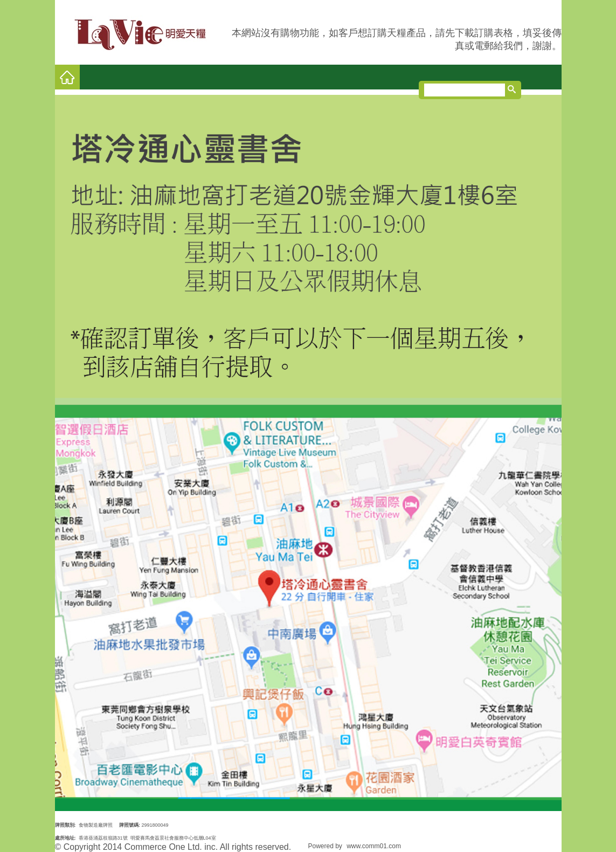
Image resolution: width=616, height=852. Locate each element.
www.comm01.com (374, 846)
